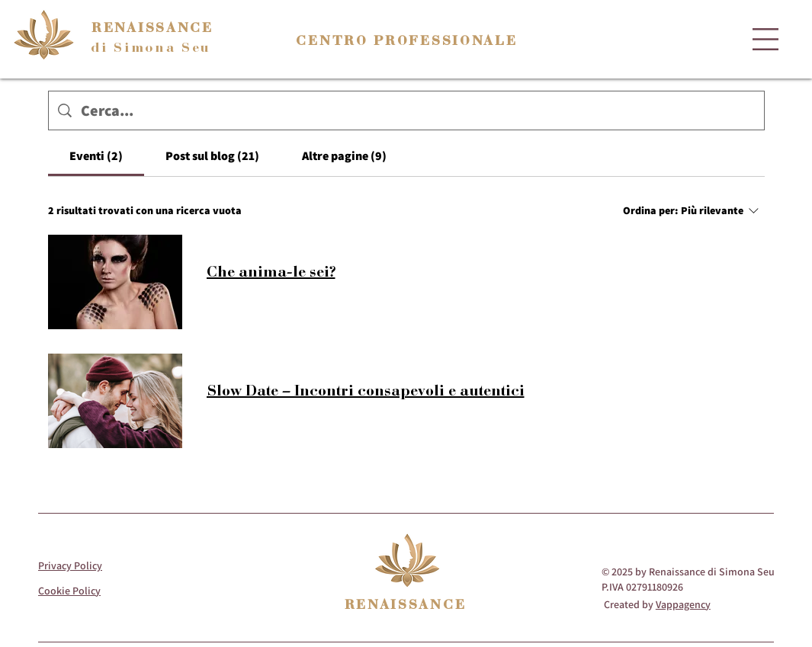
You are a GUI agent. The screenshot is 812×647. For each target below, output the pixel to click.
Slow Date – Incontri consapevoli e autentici (366, 390)
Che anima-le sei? (271, 271)
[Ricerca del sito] (418, 111)
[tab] (96, 156)
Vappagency (683, 604)
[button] (765, 39)
